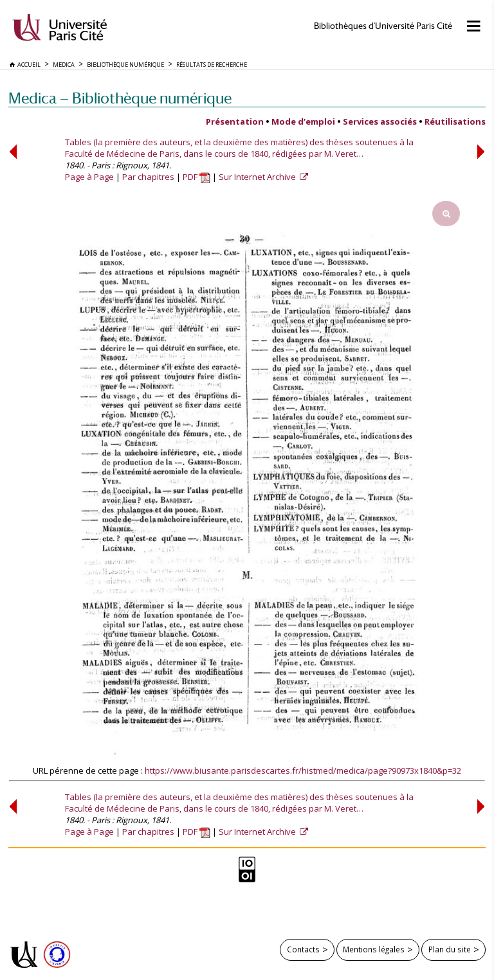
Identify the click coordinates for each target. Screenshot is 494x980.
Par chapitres (148, 177)
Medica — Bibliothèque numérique (120, 98)
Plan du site (450, 949)
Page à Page (89, 177)
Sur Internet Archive (258, 177)
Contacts (303, 949)
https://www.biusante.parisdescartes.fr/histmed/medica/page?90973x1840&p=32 (303, 771)
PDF (197, 177)
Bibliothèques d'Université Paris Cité (383, 26)
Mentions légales (374, 949)
